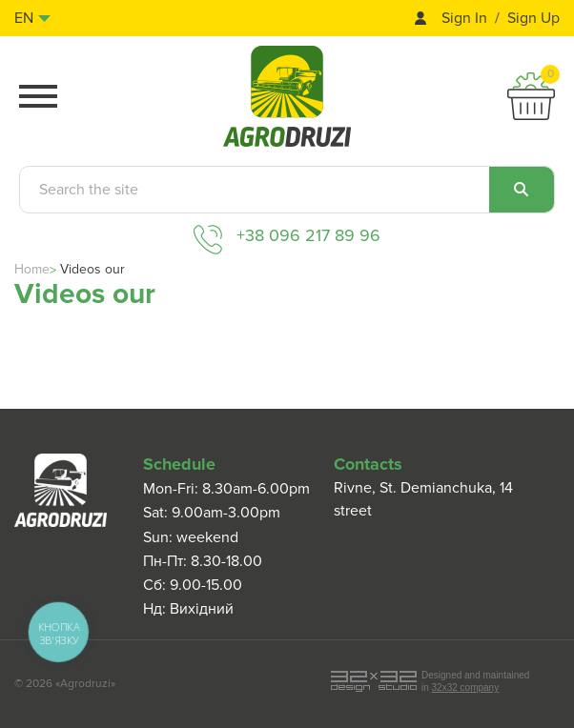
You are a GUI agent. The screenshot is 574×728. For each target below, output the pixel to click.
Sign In (464, 19)
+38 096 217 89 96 (308, 235)
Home (32, 269)
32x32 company (466, 688)
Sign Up (533, 19)
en (24, 18)
